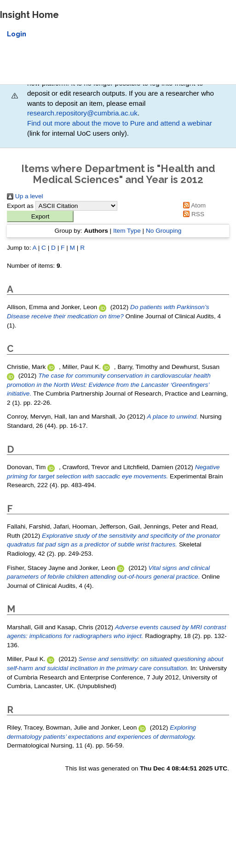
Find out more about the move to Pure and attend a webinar (120, 123)
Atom (193, 205)
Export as (20, 206)
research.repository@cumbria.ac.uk (82, 113)
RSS (192, 214)
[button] (40, 217)
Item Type (127, 231)
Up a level (25, 196)
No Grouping (164, 231)
